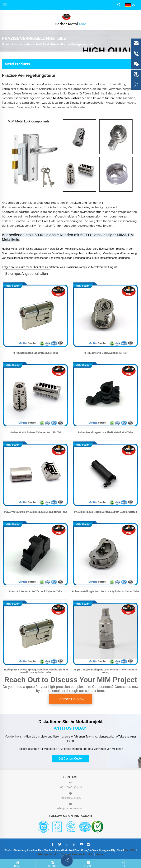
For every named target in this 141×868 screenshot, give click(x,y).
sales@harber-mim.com (70, 808)
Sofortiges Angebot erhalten (26, 274)
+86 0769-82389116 (71, 787)
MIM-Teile (53, 44)
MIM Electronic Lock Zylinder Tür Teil (105, 353)
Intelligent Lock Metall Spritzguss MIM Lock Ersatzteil (106, 512)
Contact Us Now (70, 699)
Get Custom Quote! (70, 759)
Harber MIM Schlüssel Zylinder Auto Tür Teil (36, 432)
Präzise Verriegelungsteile (78, 44)
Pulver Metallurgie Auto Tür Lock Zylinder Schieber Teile (106, 591)
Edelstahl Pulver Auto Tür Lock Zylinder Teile (36, 591)
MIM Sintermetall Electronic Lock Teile (35, 353)
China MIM (130, 850)
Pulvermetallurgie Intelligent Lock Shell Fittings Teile (36, 512)
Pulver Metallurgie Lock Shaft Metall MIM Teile (105, 432)
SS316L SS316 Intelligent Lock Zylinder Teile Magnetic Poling (105, 671)
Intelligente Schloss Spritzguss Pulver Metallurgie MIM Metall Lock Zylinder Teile (36, 671)
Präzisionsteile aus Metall (28, 44)
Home (6, 44)
